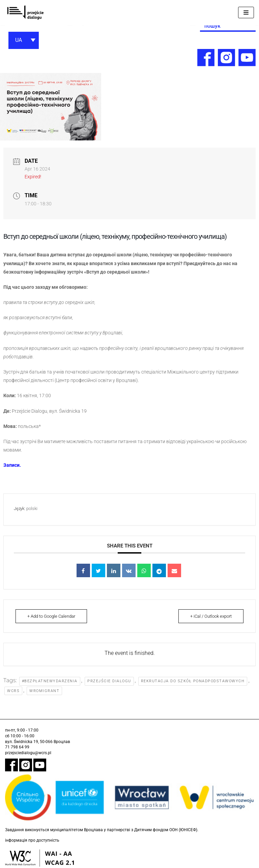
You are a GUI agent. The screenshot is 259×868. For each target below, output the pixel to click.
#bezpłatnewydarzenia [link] (50, 681)
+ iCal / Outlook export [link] (211, 616)
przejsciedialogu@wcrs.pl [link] (28, 753)
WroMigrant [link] (44, 691)
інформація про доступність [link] (32, 840)
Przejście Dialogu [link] (109, 681)
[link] (25, 13)
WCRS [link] (13, 691)
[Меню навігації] (246, 12)
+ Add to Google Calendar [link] (51, 616)
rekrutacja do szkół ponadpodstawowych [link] (193, 681)
